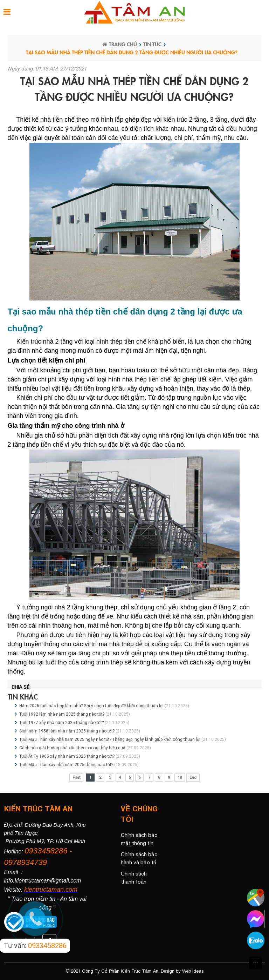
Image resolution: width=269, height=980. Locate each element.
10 (180, 778)
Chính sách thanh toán (134, 878)
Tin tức (152, 44)
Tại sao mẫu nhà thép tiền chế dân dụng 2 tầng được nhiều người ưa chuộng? (132, 52)
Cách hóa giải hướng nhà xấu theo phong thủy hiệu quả (72, 748)
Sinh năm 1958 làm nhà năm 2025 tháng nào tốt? (67, 731)
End (193, 778)
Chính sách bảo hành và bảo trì (139, 858)
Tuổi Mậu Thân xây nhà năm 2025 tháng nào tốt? (66, 765)
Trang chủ (120, 44)
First (76, 778)
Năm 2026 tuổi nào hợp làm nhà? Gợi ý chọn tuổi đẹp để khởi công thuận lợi (91, 706)
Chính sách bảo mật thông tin (139, 839)
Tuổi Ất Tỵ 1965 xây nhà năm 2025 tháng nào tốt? (67, 756)
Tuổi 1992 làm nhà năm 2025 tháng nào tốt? (62, 714)
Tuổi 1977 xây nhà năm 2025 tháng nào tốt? (61, 723)
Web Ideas (193, 971)
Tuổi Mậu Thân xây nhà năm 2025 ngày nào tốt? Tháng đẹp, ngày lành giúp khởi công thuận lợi (110, 739)
